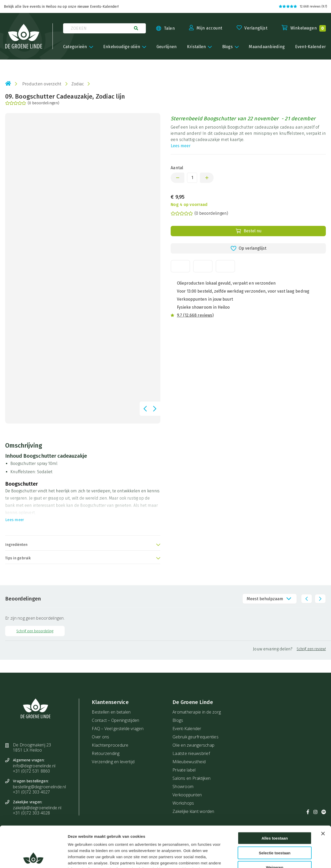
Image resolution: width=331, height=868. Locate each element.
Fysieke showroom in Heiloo (203, 307)
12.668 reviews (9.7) (303, 6)
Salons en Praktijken (191, 778)
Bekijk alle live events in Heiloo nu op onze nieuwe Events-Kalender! (61, 7)
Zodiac (78, 84)
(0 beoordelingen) (32, 103)
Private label (184, 770)
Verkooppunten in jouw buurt (205, 299)
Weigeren (274, 829)
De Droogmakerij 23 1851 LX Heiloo (32, 747)
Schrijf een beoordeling (35, 631)
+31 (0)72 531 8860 (32, 771)
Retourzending (106, 753)
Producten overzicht (42, 84)
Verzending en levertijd (113, 762)
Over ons (100, 737)
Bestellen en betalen (111, 712)
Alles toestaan (275, 800)
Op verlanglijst (248, 248)
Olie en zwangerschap (193, 745)
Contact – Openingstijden (115, 720)
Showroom (183, 787)
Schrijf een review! (311, 649)
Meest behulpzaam (265, 599)
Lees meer (181, 146)
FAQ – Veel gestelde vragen (118, 729)
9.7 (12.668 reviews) (195, 315)
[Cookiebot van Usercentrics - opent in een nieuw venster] (33, 858)
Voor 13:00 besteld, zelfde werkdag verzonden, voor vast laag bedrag (243, 291)
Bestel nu (248, 231)
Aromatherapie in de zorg (197, 712)
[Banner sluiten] (323, 795)
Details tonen (281, 858)
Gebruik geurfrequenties (195, 737)
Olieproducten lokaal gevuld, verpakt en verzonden (226, 283)
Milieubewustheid (189, 762)
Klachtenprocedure (110, 745)
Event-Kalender (187, 729)
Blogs (178, 720)
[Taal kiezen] (160, 28)
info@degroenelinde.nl (34, 766)
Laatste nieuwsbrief (191, 753)
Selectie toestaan (275, 814)
